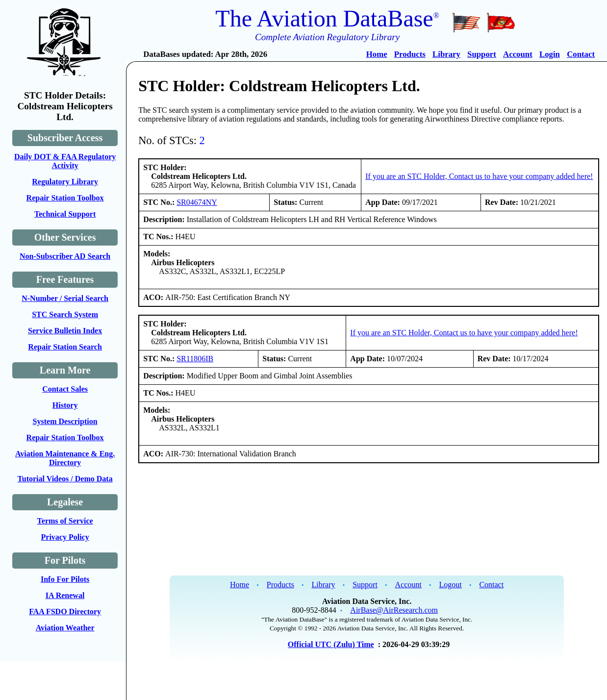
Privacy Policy (65, 537)
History (65, 405)
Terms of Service (65, 521)
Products (410, 54)
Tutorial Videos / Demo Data (65, 479)
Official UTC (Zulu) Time (331, 644)
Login (550, 54)
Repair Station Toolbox (65, 198)
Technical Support (65, 214)
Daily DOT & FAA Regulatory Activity (65, 161)
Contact (581, 54)
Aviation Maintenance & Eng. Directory (65, 458)
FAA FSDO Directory (65, 612)
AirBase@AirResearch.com (394, 610)
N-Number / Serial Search (65, 298)
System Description (65, 421)
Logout (450, 585)
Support (482, 54)
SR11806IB (195, 359)
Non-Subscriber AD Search (65, 256)
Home (377, 54)
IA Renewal (65, 595)
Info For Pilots (65, 579)
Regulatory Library (65, 182)
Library (446, 54)
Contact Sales (65, 389)
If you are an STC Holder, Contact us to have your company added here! (479, 176)
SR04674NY (197, 202)
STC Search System (65, 314)
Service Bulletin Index (65, 331)
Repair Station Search (65, 347)
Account (518, 54)
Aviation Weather (65, 628)
